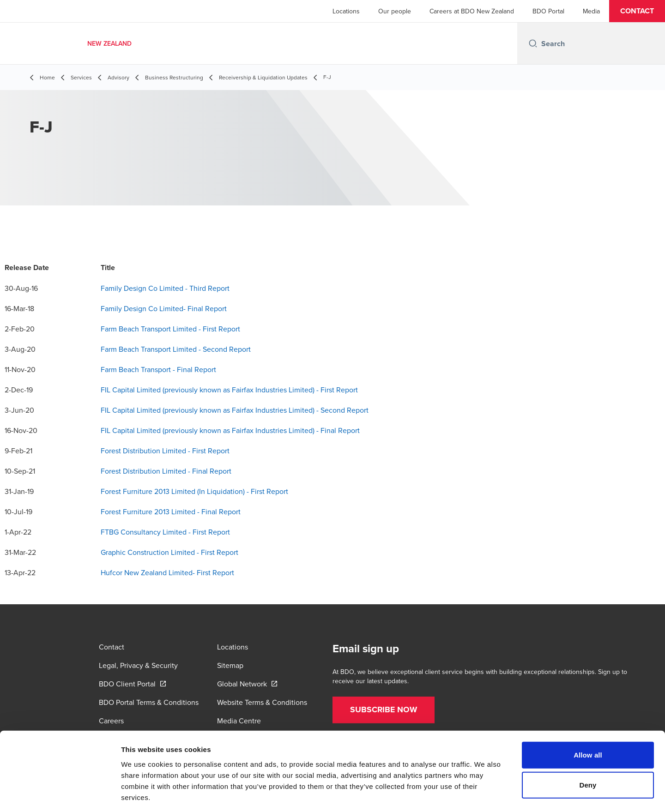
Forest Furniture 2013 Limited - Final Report (171, 511)
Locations (346, 11)
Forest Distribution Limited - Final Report (166, 471)
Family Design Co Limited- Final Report (164, 308)
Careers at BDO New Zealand (472, 11)
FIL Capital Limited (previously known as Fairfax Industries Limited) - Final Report (230, 430)
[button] (637, 11)
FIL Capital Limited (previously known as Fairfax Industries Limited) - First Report (229, 390)
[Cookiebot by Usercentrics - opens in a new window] (60, 794)
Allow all (588, 714)
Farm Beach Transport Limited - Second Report (176, 349)
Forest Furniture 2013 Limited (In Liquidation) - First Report (194, 491)
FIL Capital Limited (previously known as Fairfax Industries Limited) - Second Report (235, 410)
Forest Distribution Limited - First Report (165, 451)
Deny (588, 744)
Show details (485, 794)
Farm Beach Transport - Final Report (158, 369)
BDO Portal (548, 11)
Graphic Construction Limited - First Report (169, 552)
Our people (395, 11)
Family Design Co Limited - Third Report (165, 288)
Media (591, 11)
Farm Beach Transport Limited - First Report (170, 329)
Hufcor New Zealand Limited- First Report (167, 572)
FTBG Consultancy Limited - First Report (165, 532)
